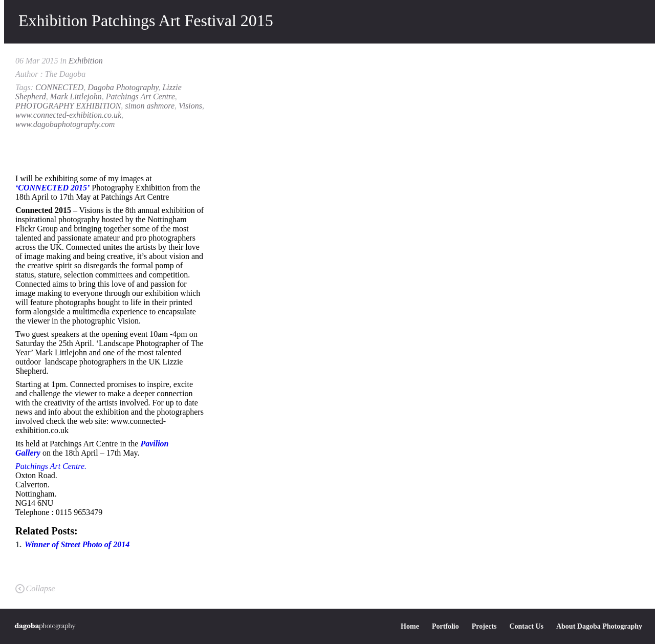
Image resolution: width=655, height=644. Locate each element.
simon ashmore (150, 106)
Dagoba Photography (123, 87)
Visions (190, 106)
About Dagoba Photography (599, 626)
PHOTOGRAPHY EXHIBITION (68, 106)
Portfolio (445, 626)
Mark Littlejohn (76, 96)
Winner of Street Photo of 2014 (77, 544)
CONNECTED (59, 87)
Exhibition (86, 61)
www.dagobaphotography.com (65, 124)
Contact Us (526, 626)
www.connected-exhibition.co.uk (68, 115)
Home (410, 626)
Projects (484, 626)
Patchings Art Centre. (51, 466)
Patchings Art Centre (140, 96)
